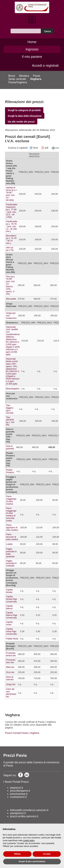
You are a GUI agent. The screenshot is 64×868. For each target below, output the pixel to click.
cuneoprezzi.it (18, 797)
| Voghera (33, 733)
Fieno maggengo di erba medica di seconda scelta (11, 515)
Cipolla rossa (9, 623)
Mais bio (10, 667)
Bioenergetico (13, 389)
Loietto (9, 544)
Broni (12, 76)
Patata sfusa (12, 639)
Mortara (24, 76)
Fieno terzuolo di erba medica (12, 537)
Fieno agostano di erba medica (12, 527)
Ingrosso (32, 49)
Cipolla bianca (9, 607)
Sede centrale (17, 79)
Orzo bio (10, 672)
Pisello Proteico (10, 471)
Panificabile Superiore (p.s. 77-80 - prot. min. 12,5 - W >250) (12, 211)
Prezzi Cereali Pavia (16, 733)
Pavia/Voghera (18, 82)
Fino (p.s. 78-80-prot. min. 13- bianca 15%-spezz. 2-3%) (11, 285)
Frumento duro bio (11, 661)
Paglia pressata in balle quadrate (11, 553)
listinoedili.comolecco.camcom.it (29, 810)
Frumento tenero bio (11, 654)
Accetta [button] (47, 854)
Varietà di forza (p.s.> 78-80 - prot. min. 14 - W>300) (12, 194)
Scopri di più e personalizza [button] (32, 861)
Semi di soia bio (10, 678)
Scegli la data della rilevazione (25, 116)
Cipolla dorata (9, 591)
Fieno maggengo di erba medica (11, 500)
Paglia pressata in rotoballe (11, 563)
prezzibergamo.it (20, 791)
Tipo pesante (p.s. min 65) (10, 421)
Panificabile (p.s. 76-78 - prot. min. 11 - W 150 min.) (12, 226)
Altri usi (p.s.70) (10, 249)
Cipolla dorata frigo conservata (12, 599)
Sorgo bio (11, 684)
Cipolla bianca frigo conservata (12, 615)
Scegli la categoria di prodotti (24, 110)
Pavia (37, 76)
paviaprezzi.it (18, 813)
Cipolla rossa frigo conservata (11, 631)
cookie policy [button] (29, 841)
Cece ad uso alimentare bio (11, 693)
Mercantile (11, 299)
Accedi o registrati (45, 66)
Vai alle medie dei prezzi (21, 122)
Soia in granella (10, 447)
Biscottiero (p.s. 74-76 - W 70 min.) (11, 239)
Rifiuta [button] (17, 854)
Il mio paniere (32, 57)
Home (32, 42)
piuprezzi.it (16, 788)
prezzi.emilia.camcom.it (24, 816)
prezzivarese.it (19, 794)
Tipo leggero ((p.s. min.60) (10, 409)
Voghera (36, 79)
